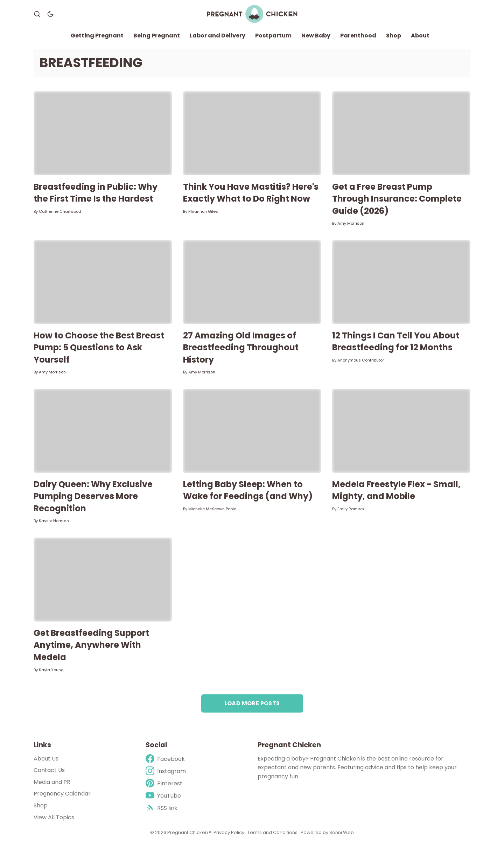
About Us (46, 759)
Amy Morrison (351, 224)
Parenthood (358, 36)
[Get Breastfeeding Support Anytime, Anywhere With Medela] (103, 580)
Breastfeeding (91, 63)
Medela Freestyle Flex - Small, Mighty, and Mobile (396, 490)
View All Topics (54, 817)
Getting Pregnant (97, 36)
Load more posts (252, 703)
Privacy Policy (229, 832)
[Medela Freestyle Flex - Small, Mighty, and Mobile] (401, 431)
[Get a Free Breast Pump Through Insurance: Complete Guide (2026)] (401, 133)
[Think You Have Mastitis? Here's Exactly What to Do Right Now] (252, 133)
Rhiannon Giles (203, 211)
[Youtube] (166, 796)
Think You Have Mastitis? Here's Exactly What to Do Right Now (251, 193)
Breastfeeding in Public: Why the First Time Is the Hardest (96, 193)
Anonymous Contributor (361, 360)
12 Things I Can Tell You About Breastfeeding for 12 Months (396, 342)
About (420, 36)
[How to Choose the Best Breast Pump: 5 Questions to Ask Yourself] (103, 282)
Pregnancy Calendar (62, 794)
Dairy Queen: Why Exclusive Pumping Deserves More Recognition (93, 496)
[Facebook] (166, 759)
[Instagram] (166, 771)
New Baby (316, 36)
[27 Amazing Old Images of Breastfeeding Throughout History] (252, 282)
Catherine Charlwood (60, 211)
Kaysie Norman (54, 521)
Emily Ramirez (351, 509)
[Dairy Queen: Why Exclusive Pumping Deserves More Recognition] (103, 431)
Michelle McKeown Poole (212, 509)
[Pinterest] (166, 783)
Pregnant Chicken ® (189, 832)
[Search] (37, 14)
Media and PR (52, 782)
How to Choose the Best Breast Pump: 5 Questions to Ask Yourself (99, 348)
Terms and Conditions (272, 832)
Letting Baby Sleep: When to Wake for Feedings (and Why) (248, 490)
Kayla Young (51, 670)
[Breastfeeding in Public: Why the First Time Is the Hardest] (103, 133)
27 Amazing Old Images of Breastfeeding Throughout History (241, 348)
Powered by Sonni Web (327, 832)
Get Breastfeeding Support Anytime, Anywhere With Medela (91, 645)
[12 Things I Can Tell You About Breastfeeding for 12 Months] (401, 282)
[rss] (166, 808)
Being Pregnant (157, 36)
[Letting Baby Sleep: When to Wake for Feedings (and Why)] (252, 431)
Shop (394, 36)
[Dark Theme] (50, 14)
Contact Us (49, 770)
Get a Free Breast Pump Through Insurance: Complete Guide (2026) (397, 199)
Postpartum (273, 36)
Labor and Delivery (218, 36)
